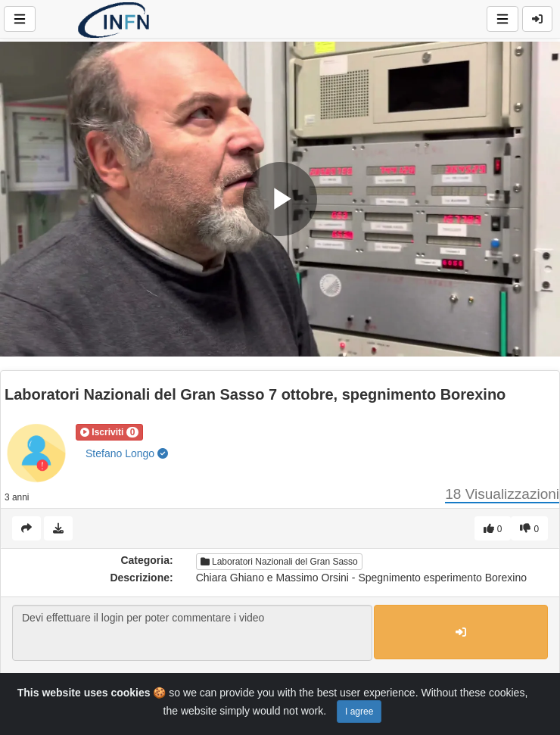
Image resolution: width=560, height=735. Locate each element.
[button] (109, 432)
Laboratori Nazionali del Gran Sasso (279, 562)
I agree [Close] (359, 712)
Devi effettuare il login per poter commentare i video (192, 633)
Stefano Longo (127, 453)
